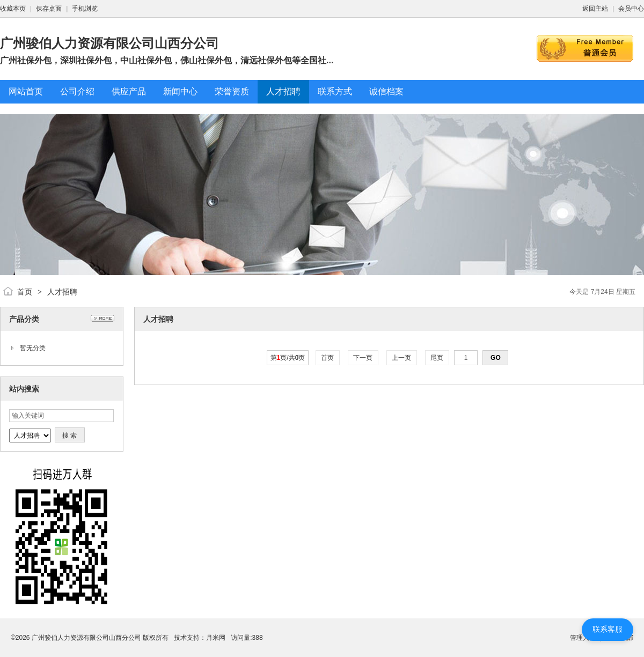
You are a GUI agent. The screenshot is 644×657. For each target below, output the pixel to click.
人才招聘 (62, 292)
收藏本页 (13, 9)
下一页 (363, 358)
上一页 (402, 358)
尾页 (437, 358)
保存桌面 (49, 9)
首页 (25, 292)
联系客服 (608, 629)
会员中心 (631, 9)
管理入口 (583, 638)
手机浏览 (85, 9)
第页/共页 (288, 358)
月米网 (216, 638)
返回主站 (595, 9)
